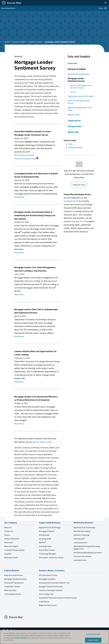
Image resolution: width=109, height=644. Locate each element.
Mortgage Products (47, 531)
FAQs (71, 144)
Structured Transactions (14, 583)
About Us (8, 527)
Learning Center (45, 546)
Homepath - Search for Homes (51, 557)
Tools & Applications (13, 594)
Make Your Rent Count (48, 605)
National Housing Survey (78, 74)
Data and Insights (19, 42)
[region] (54, 637)
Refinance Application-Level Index (80, 109)
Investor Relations (12, 539)
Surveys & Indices (35, 42)
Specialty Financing (81, 535)
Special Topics (74, 115)
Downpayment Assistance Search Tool (54, 583)
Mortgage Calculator (47, 579)
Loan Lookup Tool (46, 594)
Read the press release (24, 155)
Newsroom (9, 542)
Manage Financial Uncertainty (51, 586)
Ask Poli (43, 542)
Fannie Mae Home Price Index (81, 96)
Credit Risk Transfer (12, 586)
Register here (79, 185)
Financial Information (82, 556)
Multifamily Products (82, 531)
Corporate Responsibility (14, 550)
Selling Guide (44, 535)
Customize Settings (93, 634)
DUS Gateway (79, 539)
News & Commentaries (13, 575)
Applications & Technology (50, 527)
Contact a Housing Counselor (51, 590)
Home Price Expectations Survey (79, 102)
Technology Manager (47, 554)
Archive (73, 92)
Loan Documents (80, 542)
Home (7, 42)
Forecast (72, 63)
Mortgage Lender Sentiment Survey (76, 80)
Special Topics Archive (42, 442)
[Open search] (103, 3)
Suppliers (8, 554)
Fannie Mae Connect (47, 550)
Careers (7, 535)
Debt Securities (10, 590)
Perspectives (75, 126)
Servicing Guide (45, 539)
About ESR (73, 132)
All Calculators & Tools (48, 575)
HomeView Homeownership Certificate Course (58, 598)
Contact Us (9, 531)
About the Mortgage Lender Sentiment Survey (81, 87)
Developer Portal (71, 201)
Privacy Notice (21, 638)
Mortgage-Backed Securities (16, 579)
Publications (74, 121)
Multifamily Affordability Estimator (88, 553)
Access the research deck (25, 159)
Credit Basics (44, 602)
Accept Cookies (93, 640)
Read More (19, 197)
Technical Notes (75, 148)
